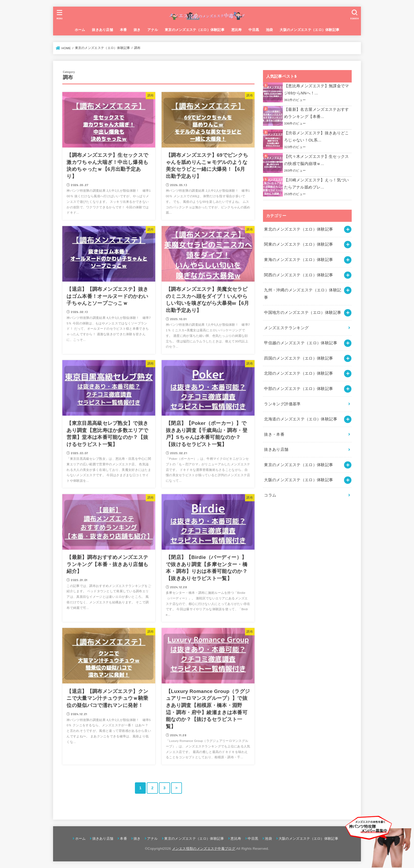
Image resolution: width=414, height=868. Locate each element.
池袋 (269, 30)
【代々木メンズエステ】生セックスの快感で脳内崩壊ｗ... (317, 160)
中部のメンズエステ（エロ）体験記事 (298, 389)
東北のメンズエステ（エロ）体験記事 (298, 229)
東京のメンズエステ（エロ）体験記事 (195, 30)
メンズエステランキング (286, 328)
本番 (123, 30)
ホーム (80, 30)
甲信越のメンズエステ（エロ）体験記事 (301, 343)
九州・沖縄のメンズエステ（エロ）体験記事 (303, 294)
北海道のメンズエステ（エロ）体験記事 (301, 419)
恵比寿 (237, 30)
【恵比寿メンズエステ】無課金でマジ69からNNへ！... (317, 90)
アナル (153, 30)
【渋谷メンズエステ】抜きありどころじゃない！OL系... (317, 137)
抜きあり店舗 (102, 30)
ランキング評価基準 (282, 404)
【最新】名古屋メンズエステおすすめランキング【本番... (317, 113)
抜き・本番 (274, 434)
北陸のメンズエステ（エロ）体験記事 (298, 373)
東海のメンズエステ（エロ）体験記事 (298, 260)
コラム (270, 495)
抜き (137, 30)
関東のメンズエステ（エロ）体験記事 (298, 244)
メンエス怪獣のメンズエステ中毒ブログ (204, 849)
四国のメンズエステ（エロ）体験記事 (298, 358)
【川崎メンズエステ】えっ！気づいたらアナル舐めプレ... (317, 184)
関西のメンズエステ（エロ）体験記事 (298, 275)
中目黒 (254, 30)
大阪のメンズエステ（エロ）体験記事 (309, 30)
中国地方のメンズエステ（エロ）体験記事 (303, 313)
